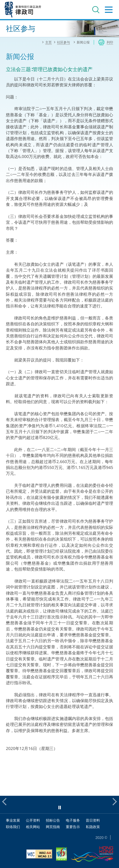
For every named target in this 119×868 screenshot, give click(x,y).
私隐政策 (93, 827)
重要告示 (73, 827)
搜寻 (96, 10)
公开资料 (33, 820)
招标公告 (53, 820)
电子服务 (73, 820)
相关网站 (33, 827)
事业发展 (13, 820)
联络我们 (13, 827)
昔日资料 (93, 820)
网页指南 (53, 827)
